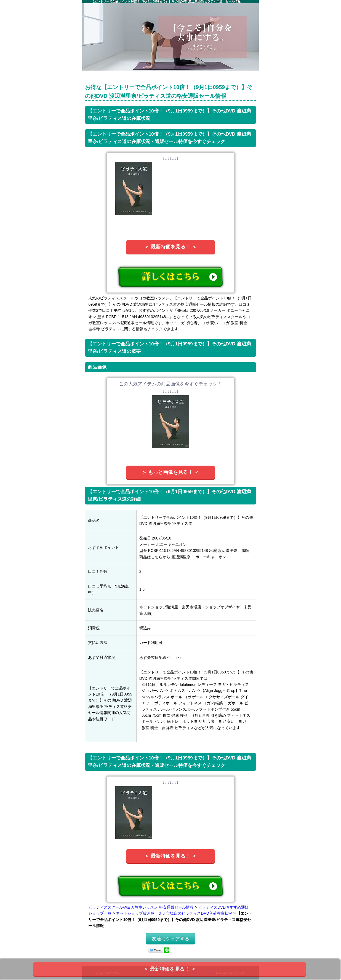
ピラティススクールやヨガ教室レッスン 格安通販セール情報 (141, 907)
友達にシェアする (171, 939)
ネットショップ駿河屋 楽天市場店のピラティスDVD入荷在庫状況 (174, 913)
